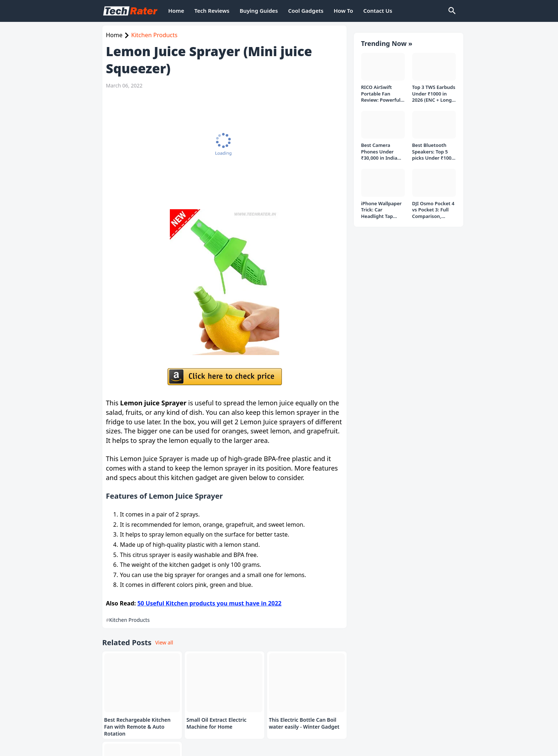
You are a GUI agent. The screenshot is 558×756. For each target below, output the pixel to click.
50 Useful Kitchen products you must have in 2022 (209, 603)
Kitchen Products (154, 35)
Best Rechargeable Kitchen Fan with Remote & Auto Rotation (137, 727)
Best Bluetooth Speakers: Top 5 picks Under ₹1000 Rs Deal (433, 145)
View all (164, 642)
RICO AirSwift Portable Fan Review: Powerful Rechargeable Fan (382, 87)
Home (176, 11)
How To (343, 11)
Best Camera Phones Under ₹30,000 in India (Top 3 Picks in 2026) (379, 145)
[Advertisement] (221, 149)
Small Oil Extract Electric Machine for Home (217, 723)
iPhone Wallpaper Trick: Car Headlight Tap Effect (382, 203)
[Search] (452, 11)
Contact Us (378, 11)
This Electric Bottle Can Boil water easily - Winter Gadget (304, 723)
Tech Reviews (212, 11)
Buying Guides (259, 11)
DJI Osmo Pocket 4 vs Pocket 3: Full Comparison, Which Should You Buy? (433, 203)
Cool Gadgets (306, 11)
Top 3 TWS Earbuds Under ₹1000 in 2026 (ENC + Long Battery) (434, 87)
